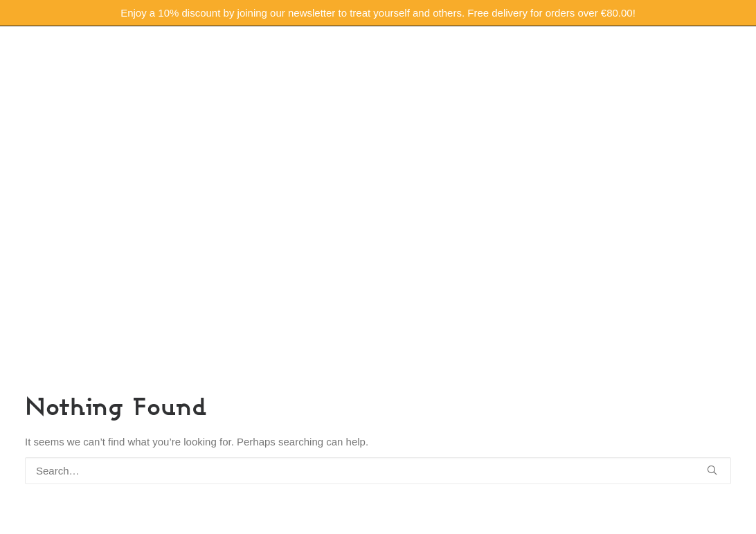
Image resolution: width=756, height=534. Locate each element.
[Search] (378, 471)
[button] (712, 470)
